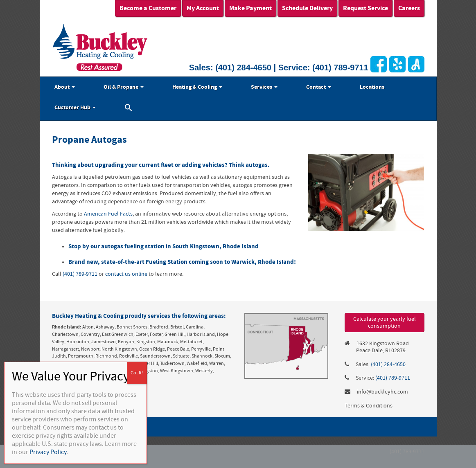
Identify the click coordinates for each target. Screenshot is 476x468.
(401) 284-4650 (243, 67)
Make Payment (250, 8)
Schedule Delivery (307, 8)
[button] (129, 109)
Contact (319, 87)
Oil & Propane (124, 87)
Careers (409, 8)
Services (264, 87)
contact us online (126, 274)
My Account (203, 8)
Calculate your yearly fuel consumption (385, 323)
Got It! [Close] (137, 373)
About (65, 87)
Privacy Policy (48, 452)
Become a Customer (148, 8)
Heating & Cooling (197, 87)
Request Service (365, 8)
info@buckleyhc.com (382, 392)
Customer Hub (75, 108)
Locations (372, 87)
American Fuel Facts (108, 214)
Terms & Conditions (369, 406)
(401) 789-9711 (340, 67)
